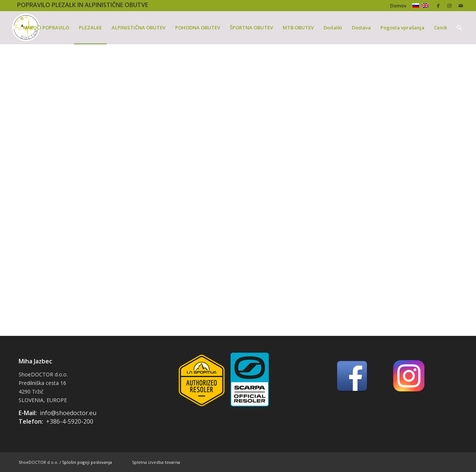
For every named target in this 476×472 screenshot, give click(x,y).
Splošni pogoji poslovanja (87, 462)
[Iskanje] (459, 28)
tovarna (172, 462)
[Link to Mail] (461, 6)
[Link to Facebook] (438, 6)
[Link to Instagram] (449, 6)
